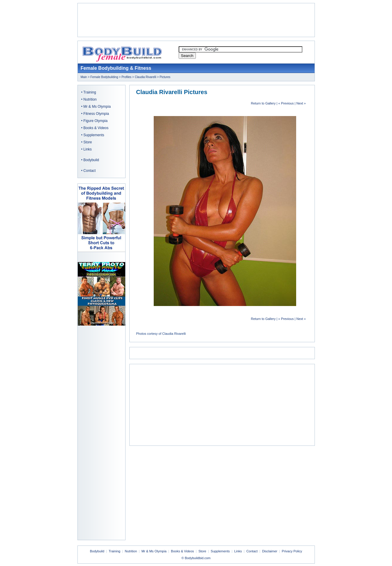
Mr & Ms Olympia (97, 107)
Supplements (94, 135)
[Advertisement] (196, 20)
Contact (89, 171)
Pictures (165, 77)
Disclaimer (270, 551)
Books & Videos (96, 128)
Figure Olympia (95, 121)
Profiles (126, 77)
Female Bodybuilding (104, 77)
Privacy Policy (292, 551)
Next (300, 103)
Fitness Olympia (96, 114)
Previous (287, 103)
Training (90, 92)
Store (88, 142)
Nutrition (90, 99)
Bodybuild (91, 160)
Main (84, 77)
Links (88, 149)
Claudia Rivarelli (145, 77)
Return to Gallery (263, 103)
